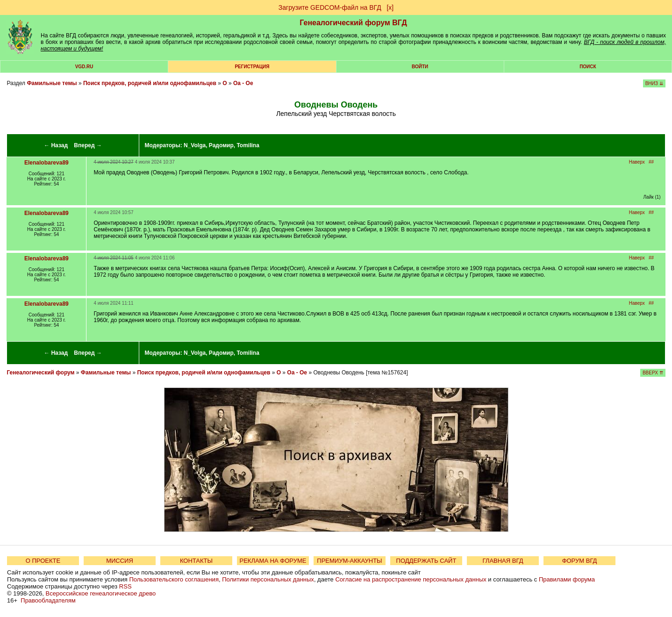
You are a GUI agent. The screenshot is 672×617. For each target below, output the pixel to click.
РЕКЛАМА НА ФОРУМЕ (273, 561)
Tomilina (248, 145)
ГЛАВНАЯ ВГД (503, 561)
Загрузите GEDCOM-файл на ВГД (330, 7)
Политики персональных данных (268, 579)
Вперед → (88, 145)
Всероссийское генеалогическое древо (101, 593)
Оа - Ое (243, 83)
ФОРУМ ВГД (580, 561)
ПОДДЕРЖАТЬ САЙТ (426, 561)
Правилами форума (567, 579)
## (651, 162)
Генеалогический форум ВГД (353, 23)
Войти (420, 67)
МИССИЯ (120, 561)
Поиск (588, 67)
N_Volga (195, 145)
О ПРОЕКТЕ (43, 561)
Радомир (221, 145)
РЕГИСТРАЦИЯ (252, 67)
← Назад (56, 145)
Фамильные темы (52, 83)
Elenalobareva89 (46, 163)
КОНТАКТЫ (196, 561)
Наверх (637, 162)
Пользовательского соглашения (174, 579)
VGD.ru (84, 67)
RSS (125, 586)
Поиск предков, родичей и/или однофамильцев (150, 83)
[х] (390, 7)
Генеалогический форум (40, 373)
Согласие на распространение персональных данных (411, 579)
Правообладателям (48, 600)
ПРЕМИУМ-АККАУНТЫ (349, 561)
